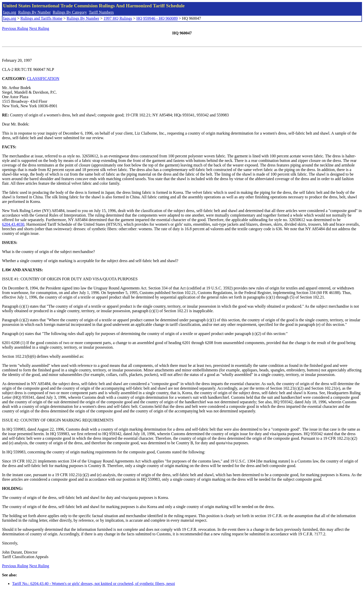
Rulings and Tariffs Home (41, 18)
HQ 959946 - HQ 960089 (157, 18)
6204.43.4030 (13, 224)
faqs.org (10, 12)
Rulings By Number (35, 12)
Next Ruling (39, 28)
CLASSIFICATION (43, 79)
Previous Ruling (15, 28)
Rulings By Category (70, 12)
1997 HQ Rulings (118, 18)
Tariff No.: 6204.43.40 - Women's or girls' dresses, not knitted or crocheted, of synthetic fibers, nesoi (94, 584)
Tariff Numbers (101, 12)
